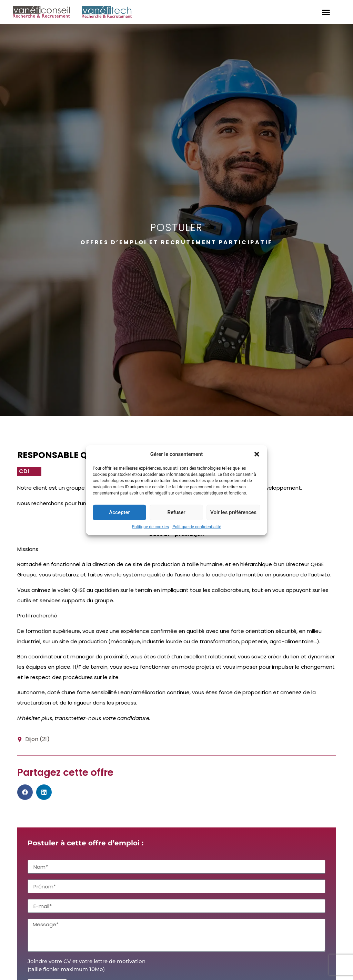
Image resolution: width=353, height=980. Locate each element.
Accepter (119, 512)
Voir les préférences (233, 512)
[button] (257, 454)
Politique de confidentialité (197, 527)
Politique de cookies (150, 527)
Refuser (176, 512)
